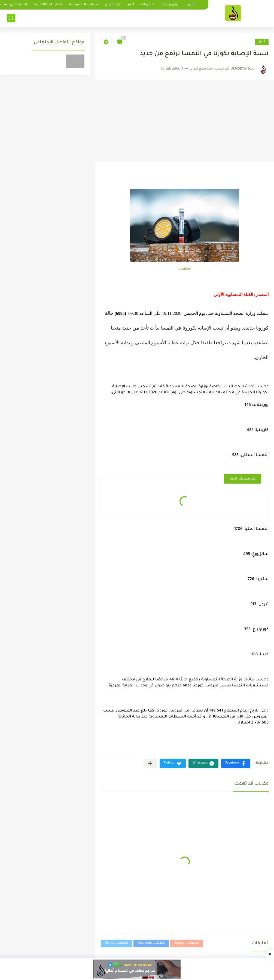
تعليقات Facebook (151, 943)
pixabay (185, 269)
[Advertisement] (185, 121)
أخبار (131, 5)
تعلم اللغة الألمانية (48, 5)
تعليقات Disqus (116, 943)
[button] (236, 763)
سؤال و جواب (171, 5)
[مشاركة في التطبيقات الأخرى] (150, 763)
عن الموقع (113, 5)
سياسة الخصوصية (84, 5)
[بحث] (11, 18)
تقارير (192, 5)
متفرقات (147, 5)
